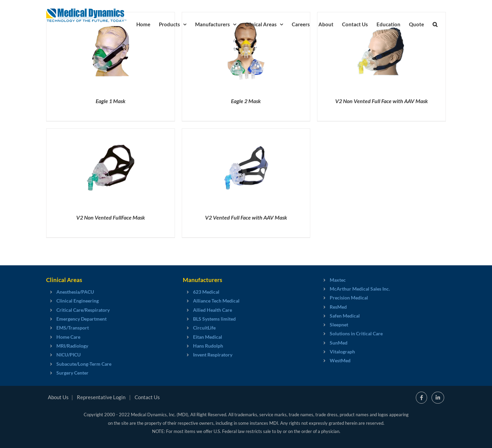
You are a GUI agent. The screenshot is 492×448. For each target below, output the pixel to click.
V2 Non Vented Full (111, 217)
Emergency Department (81, 319)
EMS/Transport (73, 328)
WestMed (340, 360)
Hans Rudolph (208, 346)
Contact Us (147, 397)
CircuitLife (204, 328)
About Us (58, 397)
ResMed (338, 307)
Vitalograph (342, 352)
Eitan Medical (208, 337)
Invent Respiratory (213, 355)
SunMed (339, 343)
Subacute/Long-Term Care (84, 364)
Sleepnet (339, 325)
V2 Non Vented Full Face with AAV (381, 101)
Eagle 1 (111, 101)
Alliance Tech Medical (216, 301)
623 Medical (206, 292)
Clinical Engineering (78, 301)
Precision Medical (349, 298)
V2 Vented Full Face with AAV (246, 217)
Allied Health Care (213, 310)
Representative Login (101, 397)
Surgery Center (72, 373)
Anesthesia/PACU (75, 292)
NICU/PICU (69, 355)
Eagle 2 (246, 101)
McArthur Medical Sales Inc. (360, 289)
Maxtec (338, 280)
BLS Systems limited (214, 319)
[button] (435, 24)
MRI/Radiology (72, 346)
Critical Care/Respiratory (83, 310)
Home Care (68, 337)
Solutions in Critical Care (356, 333)
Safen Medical (345, 316)
